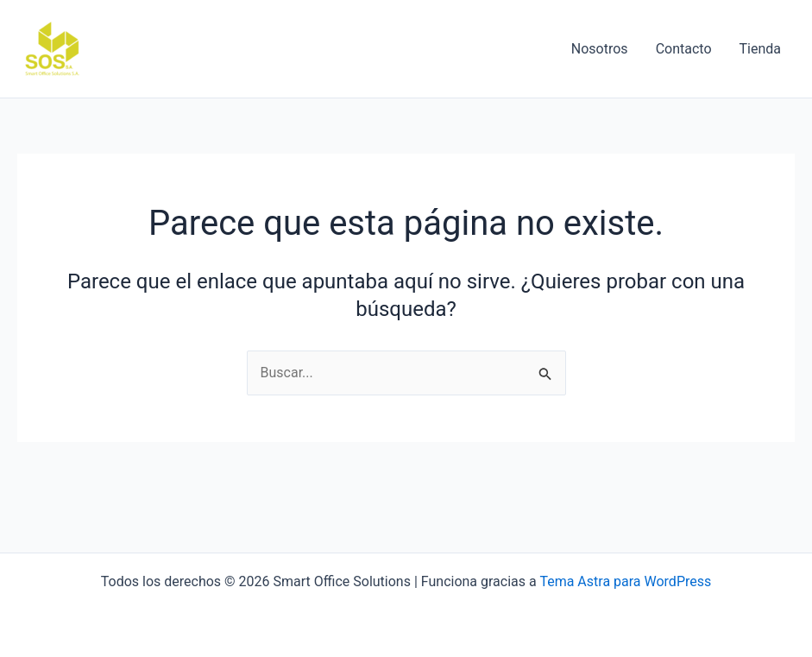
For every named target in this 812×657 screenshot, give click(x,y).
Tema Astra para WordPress (625, 581)
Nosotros (600, 49)
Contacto (684, 49)
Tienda (760, 49)
